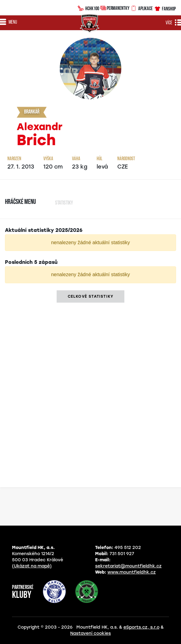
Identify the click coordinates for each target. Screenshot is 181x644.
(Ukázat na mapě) (32, 566)
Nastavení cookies (90, 633)
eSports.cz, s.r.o (141, 627)
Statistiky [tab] (64, 203)
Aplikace (142, 8)
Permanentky (115, 8)
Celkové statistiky (91, 296)
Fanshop (165, 8)
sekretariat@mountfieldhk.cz (128, 566)
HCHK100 (88, 8)
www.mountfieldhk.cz (132, 572)
